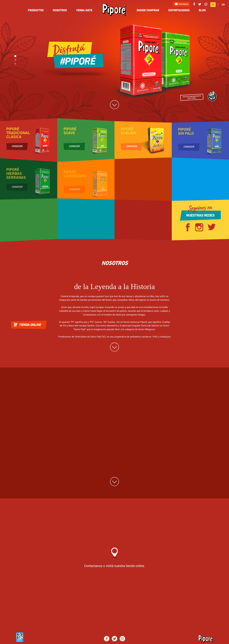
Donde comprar (148, 11)
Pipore (114, 10)
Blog (202, 11)
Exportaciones (179, 11)
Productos (36, 11)
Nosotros (60, 11)
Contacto (182, 4)
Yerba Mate (84, 11)
